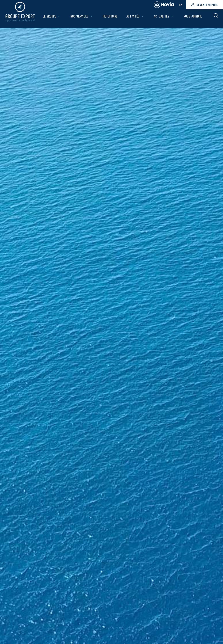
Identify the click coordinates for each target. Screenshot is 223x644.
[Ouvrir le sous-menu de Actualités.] (172, 18)
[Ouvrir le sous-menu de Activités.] (143, 18)
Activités (134, 18)
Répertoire (111, 18)
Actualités (162, 18)
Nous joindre (193, 18)
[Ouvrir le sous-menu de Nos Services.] (93, 18)
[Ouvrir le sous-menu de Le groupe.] (61, 18)
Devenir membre (205, 5)
